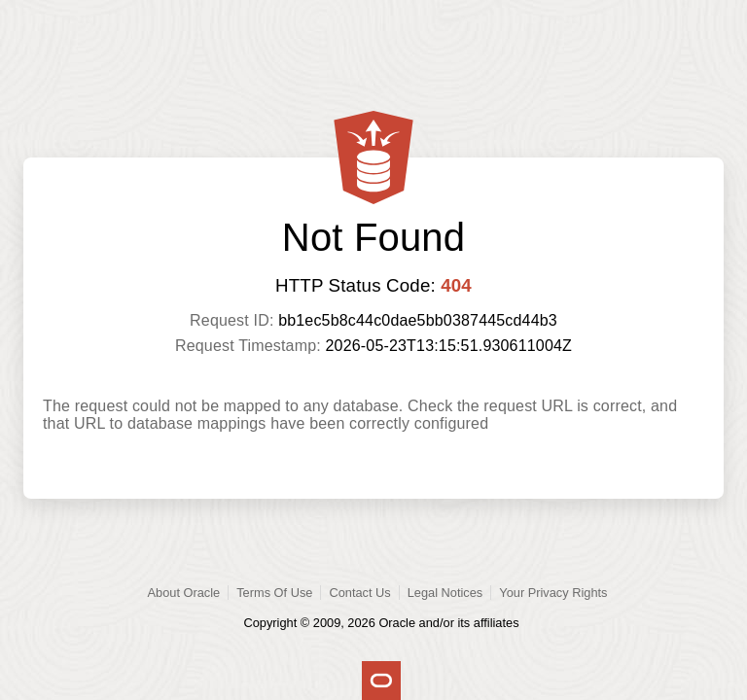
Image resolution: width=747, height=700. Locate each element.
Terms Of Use (274, 593)
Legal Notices (445, 593)
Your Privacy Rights (553, 593)
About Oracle (184, 593)
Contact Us (359, 593)
